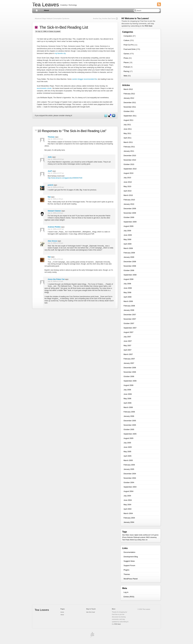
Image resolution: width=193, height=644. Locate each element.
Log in (126, 592)
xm (146, 540)
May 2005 (127, 452)
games (156, 535)
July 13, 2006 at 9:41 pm (55, 259)
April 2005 (128, 456)
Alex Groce (52, 241)
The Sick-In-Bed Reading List (63, 27)
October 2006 (129, 376)
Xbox (143, 540)
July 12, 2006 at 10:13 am (56, 159)
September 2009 (130, 222)
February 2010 (129, 200)
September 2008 (130, 275)
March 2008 (128, 301)
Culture (51, 31)
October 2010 (129, 164)
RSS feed (149, 26)
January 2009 (129, 257)
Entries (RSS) (129, 597)
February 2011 (129, 147)
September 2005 (130, 434)
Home (37, 10)
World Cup (133, 540)
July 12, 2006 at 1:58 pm (55, 199)
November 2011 (130, 107)
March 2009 (128, 248)
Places (126, 62)
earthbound (146, 535)
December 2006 (130, 368)
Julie (50, 157)
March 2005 (128, 460)
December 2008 (130, 262)
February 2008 (129, 306)
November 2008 (130, 266)
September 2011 (130, 116)
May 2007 (127, 345)
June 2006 (128, 394)
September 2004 (130, 487)
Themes (127, 574)
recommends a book (44, 88)
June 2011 (128, 129)
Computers (128, 36)
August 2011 (128, 120)
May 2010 (127, 186)
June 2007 (128, 341)
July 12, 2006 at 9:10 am (55, 139)
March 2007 (128, 354)
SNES (148, 537)
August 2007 (128, 332)
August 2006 (128, 385)
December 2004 (130, 474)
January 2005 (129, 469)
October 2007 (129, 323)
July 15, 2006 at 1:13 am (55, 281)
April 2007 (128, 350)
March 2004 (128, 513)
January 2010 (129, 204)
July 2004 (127, 496)
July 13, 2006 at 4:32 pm (55, 243)
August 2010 (128, 173)
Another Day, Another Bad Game (104, 18)
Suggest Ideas (129, 561)
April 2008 (128, 297)
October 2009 (129, 217)
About (46, 10)
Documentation (129, 552)
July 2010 (127, 178)
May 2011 (127, 133)
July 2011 (127, 125)
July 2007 (127, 337)
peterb (50, 185)
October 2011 (129, 111)
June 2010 (128, 182)
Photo (126, 58)
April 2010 (128, 191)
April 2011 (128, 138)
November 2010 (130, 160)
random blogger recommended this (84, 79)
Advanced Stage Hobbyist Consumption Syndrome (52, 18)
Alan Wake (126, 535)
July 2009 (127, 231)
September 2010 (130, 169)
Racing (126, 71)
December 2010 (130, 156)
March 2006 (128, 407)
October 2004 (129, 482)
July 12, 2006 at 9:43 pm (55, 213)
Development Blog (131, 557)
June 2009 (128, 235)
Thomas (51, 137)
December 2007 (130, 315)
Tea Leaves (46, 4)
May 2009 (127, 239)
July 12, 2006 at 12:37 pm (56, 173)
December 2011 (130, 102)
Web (125, 76)
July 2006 (127, 390)
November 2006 (130, 372)
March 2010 (128, 195)
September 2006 (130, 381)
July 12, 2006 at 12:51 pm (56, 187)
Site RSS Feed (90, 612)
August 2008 (128, 279)
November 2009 (130, 213)
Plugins (126, 570)
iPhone (124, 537)
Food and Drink (130, 49)
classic (132, 535)
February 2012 (129, 94)
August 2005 (128, 438)
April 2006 (128, 403)
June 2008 (128, 288)
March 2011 (128, 142)
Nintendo (130, 537)
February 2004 (129, 518)
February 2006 (129, 412)
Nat (49, 197)
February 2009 (129, 253)
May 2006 (127, 399)
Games (126, 54)
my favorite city (60, 53)
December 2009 (130, 209)
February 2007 (129, 359)
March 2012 (128, 89)
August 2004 (128, 491)
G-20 (152, 535)
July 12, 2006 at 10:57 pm (56, 229)
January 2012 (129, 98)
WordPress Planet (131, 579)
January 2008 (129, 310)
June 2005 (128, 447)
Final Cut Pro (129, 45)
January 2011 (129, 151)
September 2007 (130, 328)
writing (139, 540)
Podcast (127, 67)
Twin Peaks (126, 540)
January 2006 (129, 416)
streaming (153, 537)
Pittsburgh (137, 537)
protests (143, 537)
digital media (138, 535)
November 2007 (130, 319)
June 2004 (128, 500)
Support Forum (129, 565)
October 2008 (129, 270)
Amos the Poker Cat (56, 279)
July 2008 (127, 284)
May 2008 (127, 292)
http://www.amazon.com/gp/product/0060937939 (65, 178)
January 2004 (129, 522)
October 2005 (129, 429)
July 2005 (127, 443)
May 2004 (127, 505)
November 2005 (130, 425)
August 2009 (128, 226)
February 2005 (129, 465)
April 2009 (128, 244)
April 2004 (128, 509)
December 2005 (130, 421)
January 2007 (129, 363)
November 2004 (130, 478)
